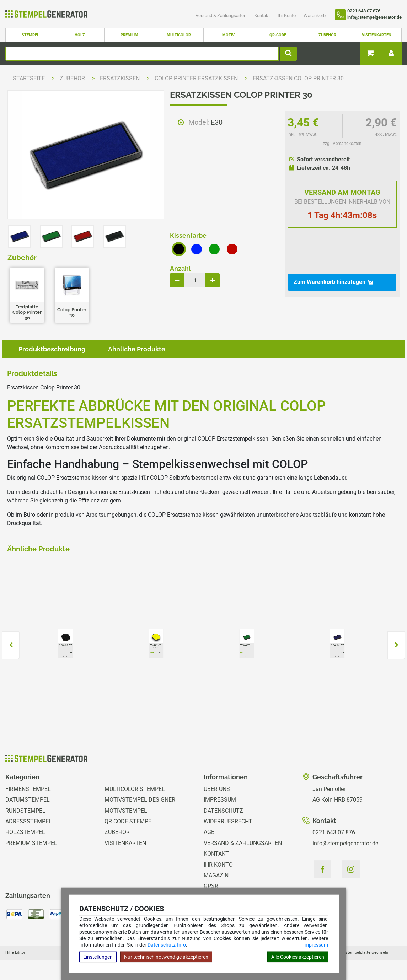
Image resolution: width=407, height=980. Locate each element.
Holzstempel (25, 832)
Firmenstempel (28, 789)
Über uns (217, 789)
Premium (129, 35)
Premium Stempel (31, 843)
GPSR (211, 886)
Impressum (316, 945)
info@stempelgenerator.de (345, 843)
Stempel (30, 35)
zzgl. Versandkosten (342, 144)
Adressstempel (29, 821)
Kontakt (263, 15)
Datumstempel (28, 800)
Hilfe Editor (15, 952)
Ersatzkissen (121, 78)
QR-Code (278, 35)
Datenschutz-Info (167, 945)
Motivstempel (126, 811)
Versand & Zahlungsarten (221, 15)
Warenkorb (315, 15)
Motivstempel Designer (140, 800)
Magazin (216, 875)
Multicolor (179, 35)
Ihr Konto (287, 15)
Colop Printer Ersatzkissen (197, 78)
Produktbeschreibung (52, 349)
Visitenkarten (377, 35)
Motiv (228, 35)
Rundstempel (25, 811)
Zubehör (327, 35)
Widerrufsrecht (228, 821)
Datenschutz (223, 811)
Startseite (29, 78)
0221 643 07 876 (334, 832)
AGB (209, 832)
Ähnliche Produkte (137, 349)
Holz (80, 35)
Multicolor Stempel (135, 789)
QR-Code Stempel (130, 821)
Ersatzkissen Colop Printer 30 (298, 78)
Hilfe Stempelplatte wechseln (362, 952)
